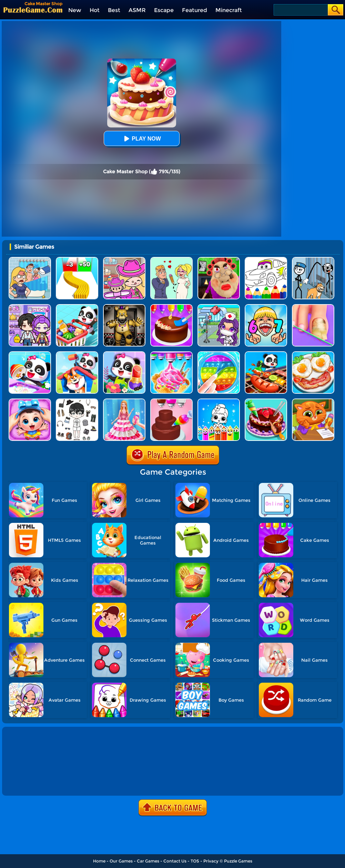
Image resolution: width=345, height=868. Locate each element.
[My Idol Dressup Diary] (77, 401)
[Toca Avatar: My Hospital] (219, 307)
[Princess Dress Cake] (124, 401)
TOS (195, 861)
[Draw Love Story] (171, 260)
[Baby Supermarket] (77, 307)
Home (99, 861)
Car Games (148, 861)
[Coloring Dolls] (219, 401)
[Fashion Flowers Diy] (124, 354)
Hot (95, 10)
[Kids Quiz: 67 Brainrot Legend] (266, 307)
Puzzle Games (238, 861)
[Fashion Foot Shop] (313, 307)
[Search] (300, 10)
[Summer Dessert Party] (171, 354)
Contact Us (175, 861)
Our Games (121, 861)
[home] (33, 10)
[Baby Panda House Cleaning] (77, 354)
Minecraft (229, 10)
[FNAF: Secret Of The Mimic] (124, 307)
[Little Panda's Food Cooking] (266, 354)
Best (114, 10)
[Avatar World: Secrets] (30, 307)
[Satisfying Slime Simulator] (219, 354)
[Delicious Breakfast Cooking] (313, 354)
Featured (195, 10)
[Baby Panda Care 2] (30, 401)
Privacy (211, 861)
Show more (27, 783)
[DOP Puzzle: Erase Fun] (30, 260)
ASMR (137, 10)
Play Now (141, 139)
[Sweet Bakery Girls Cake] (171, 401)
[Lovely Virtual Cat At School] (313, 401)
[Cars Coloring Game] (266, 260)
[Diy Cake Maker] (171, 307)
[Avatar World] (124, 260)
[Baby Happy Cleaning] (30, 354)
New (75, 10)
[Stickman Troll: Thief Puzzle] (313, 260)
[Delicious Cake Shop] (266, 401)
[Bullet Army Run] (77, 260)
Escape (164, 10)
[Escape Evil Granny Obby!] (219, 260)
